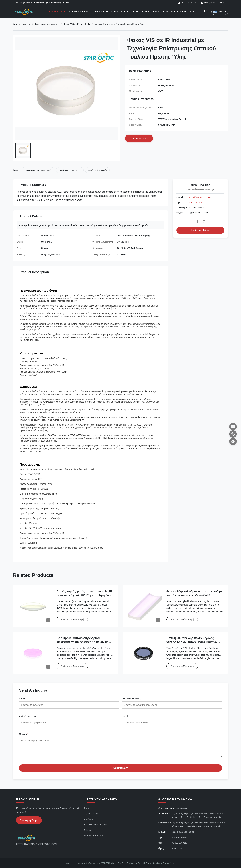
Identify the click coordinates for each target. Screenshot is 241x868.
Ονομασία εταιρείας (131, 698)
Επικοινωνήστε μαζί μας (179, 12)
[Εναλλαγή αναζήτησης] (206, 12)
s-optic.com (182, 808)
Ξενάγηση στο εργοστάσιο (112, 12)
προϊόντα (26, 24)
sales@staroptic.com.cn (214, 3)
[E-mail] (233, 427)
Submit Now (120, 768)
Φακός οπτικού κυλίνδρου (47, 24)
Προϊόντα (56, 12)
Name (23, 698)
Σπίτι (42, 12)
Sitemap (88, 830)
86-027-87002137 (197, 202)
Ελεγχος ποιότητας (146, 12)
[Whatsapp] (233, 441)
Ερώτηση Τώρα (201, 230)
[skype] (233, 434)
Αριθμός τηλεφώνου (29, 716)
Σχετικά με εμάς (80, 12)
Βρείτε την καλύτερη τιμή (72, 620)
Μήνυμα (24, 734)
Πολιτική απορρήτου (94, 836)
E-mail (126, 716)
